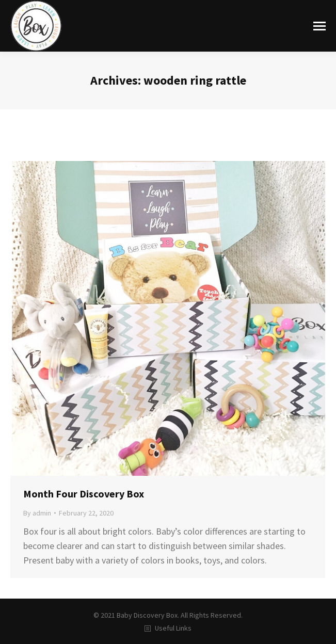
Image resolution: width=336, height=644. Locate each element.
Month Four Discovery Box (84, 494)
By (37, 513)
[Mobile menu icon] (319, 26)
